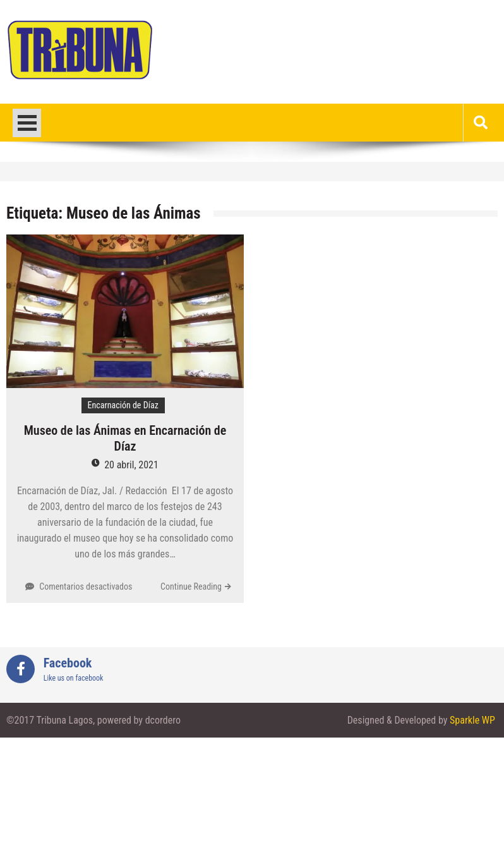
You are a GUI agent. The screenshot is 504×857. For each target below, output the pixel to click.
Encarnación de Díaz (123, 405)
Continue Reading (191, 587)
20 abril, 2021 (131, 465)
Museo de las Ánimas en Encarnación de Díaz (125, 438)
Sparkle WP (472, 720)
